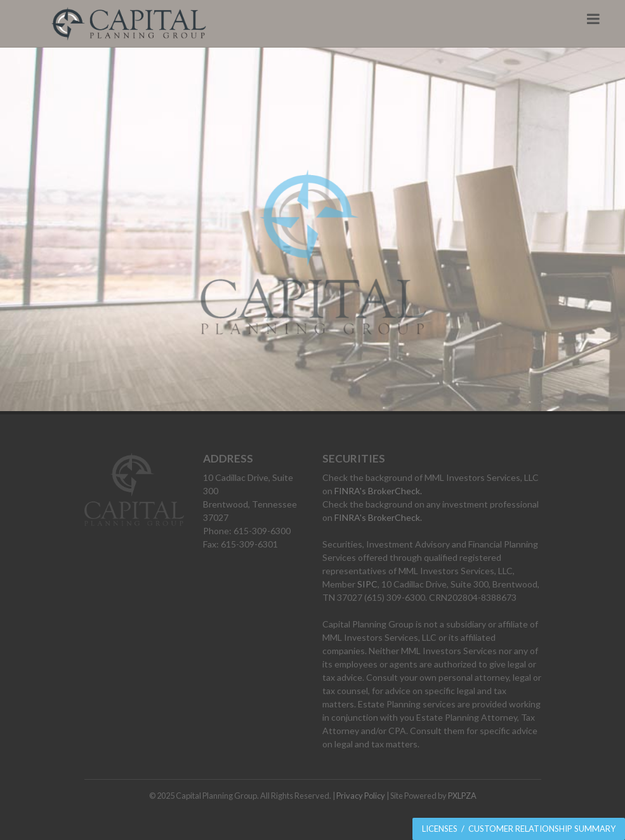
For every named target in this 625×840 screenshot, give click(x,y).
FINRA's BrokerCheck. (378, 491)
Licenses (440, 829)
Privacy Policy (361, 796)
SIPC (367, 584)
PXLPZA (462, 796)
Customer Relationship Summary (542, 829)
